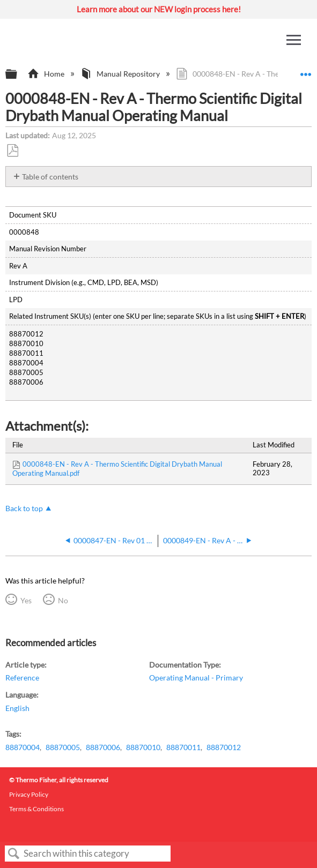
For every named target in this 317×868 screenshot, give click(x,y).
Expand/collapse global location (306, 71)
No (63, 600)
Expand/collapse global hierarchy (18, 74)
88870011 (183, 747)
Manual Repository (121, 74)
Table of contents (50, 177)
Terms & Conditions (36, 809)
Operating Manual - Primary (196, 678)
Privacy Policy (29, 794)
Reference (22, 678)
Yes (26, 600)
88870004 (23, 747)
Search (14, 854)
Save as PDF (12, 151)
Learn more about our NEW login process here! (159, 9)
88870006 (103, 747)
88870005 (63, 747)
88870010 (143, 747)
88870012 (224, 747)
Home (46, 74)
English (17, 708)
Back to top (24, 508)
